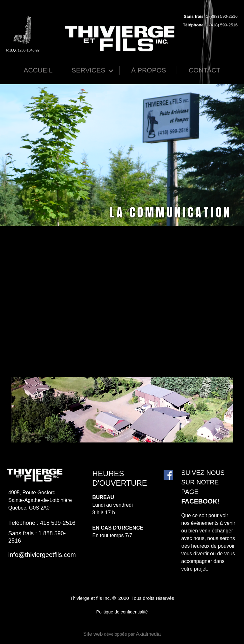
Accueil (38, 70)
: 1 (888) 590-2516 (211, 16)
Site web (93, 634)
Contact (205, 70)
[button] (92, 71)
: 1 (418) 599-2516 (210, 25)
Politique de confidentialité (122, 612)
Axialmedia (148, 634)
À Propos (149, 70)
